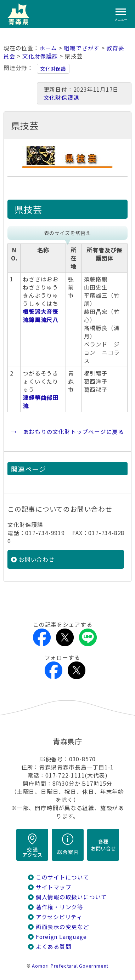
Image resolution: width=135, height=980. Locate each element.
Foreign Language (61, 937)
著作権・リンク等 (60, 907)
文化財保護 (53, 69)
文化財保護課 (40, 56)
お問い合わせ (37, 559)
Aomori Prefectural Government (70, 966)
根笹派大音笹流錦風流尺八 (41, 316)
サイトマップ (54, 887)
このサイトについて (63, 877)
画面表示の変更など (63, 927)
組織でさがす (82, 48)
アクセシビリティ (59, 917)
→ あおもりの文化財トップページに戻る (67, 432)
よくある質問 (54, 947)
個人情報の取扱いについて (71, 897)
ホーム (48, 48)
